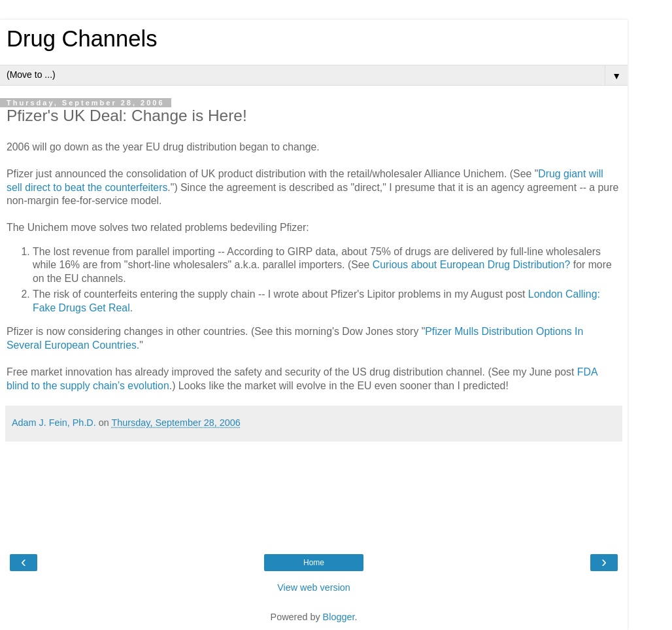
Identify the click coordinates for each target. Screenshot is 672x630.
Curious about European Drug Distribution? (472, 265)
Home (314, 563)
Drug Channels (82, 39)
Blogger (339, 617)
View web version (314, 587)
